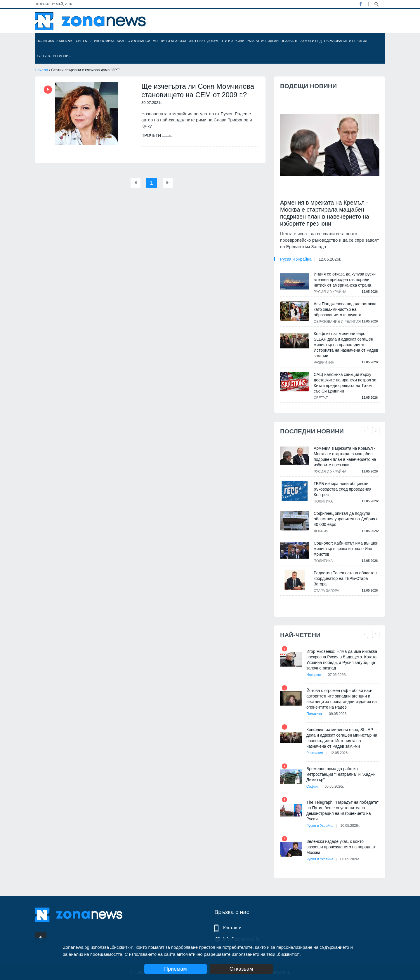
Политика (45, 41)
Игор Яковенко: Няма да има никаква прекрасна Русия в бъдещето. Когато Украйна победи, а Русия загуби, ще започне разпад (342, 660)
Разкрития (256, 41)
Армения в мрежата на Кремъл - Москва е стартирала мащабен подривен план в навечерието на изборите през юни (325, 213)
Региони (62, 56)
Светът (84, 41)
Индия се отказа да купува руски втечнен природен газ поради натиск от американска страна (345, 280)
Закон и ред (311, 41)
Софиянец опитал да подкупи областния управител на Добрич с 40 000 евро (346, 519)
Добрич (321, 531)
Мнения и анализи (169, 41)
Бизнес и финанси (133, 41)
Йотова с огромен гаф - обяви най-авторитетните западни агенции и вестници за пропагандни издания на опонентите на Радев (342, 699)
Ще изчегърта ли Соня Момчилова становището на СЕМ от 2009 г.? (198, 90)
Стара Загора (326, 591)
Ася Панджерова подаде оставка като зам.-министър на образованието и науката (345, 309)
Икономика (104, 41)
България (65, 41)
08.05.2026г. (350, 859)
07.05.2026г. (338, 675)
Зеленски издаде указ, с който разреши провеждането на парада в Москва (341, 847)
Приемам (176, 969)
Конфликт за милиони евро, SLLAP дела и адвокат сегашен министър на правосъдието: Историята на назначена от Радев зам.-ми (346, 345)
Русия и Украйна (296, 259)
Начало (41, 70)
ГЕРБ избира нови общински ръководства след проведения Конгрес (343, 489)
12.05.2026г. (330, 259)
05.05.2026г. (334, 787)
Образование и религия (346, 41)
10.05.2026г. (350, 826)
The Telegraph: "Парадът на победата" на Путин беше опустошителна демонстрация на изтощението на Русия (342, 811)
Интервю (197, 41)
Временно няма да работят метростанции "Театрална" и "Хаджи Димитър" (341, 774)
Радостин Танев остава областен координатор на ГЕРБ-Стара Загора (345, 578)
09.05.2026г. (339, 714)
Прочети (157, 135)
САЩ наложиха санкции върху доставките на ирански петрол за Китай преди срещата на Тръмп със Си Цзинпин (345, 383)
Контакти (232, 928)
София (312, 787)
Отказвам (241, 969)
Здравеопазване (283, 41)
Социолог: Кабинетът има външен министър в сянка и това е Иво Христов (346, 549)
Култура (44, 56)
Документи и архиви (226, 41)
